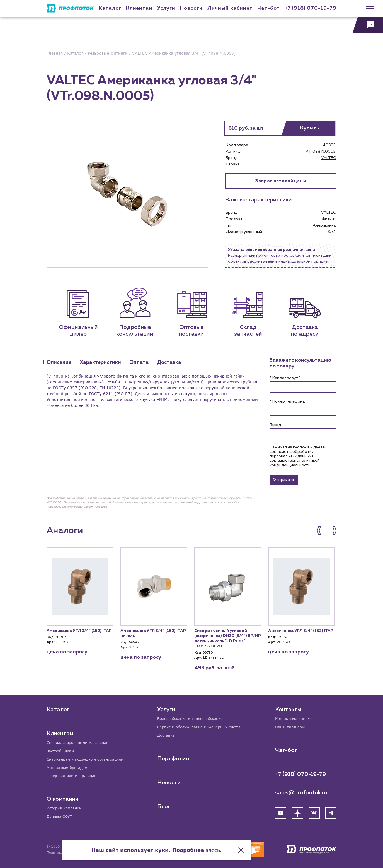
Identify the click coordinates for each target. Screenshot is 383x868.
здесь (248, 846)
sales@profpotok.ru (301, 791)
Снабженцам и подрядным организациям (88, 758)
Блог (164, 805)
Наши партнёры (291, 725)
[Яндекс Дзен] (297, 811)
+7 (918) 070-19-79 (311, 8)
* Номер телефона (287, 401)
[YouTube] (281, 811)
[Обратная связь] (368, 25)
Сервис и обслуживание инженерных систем (203, 725)
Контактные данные (295, 717)
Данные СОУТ (60, 817)
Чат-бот (268, 8)
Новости (169, 781)
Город (275, 425)
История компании (66, 808)
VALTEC (328, 158)
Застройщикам (61, 749)
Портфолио (174, 757)
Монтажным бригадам (69, 767)
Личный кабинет (230, 8)
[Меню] (368, 8)
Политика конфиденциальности (74, 853)
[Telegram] (331, 811)
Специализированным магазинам (80, 741)
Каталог (110, 8)
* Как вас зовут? (285, 378)
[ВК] (314, 811)
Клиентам (139, 8)
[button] (322, 533)
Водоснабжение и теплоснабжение (193, 717)
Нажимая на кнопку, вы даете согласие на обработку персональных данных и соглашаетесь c (297, 456)
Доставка (167, 734)
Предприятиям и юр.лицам (74, 775)
